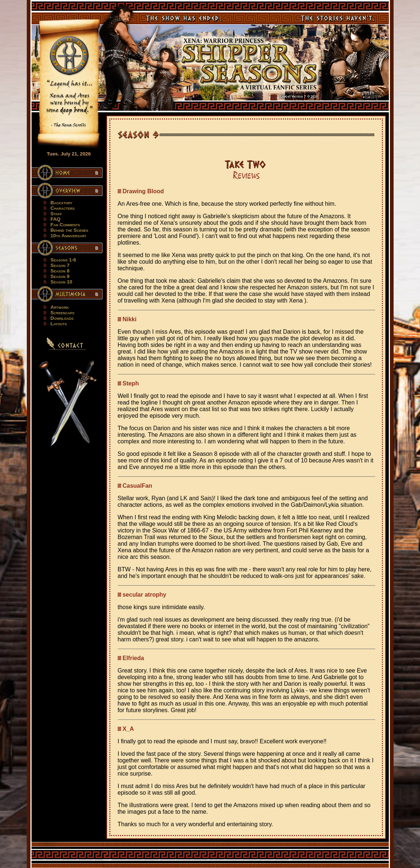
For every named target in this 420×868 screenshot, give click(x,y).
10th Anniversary (69, 236)
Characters (63, 208)
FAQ (56, 219)
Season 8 (60, 271)
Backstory (62, 203)
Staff (56, 214)
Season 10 (61, 282)
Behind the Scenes (70, 230)
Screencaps (63, 313)
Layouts (59, 324)
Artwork (60, 307)
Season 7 (60, 265)
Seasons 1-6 (63, 260)
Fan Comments (65, 225)
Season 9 (60, 276)
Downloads (62, 318)
